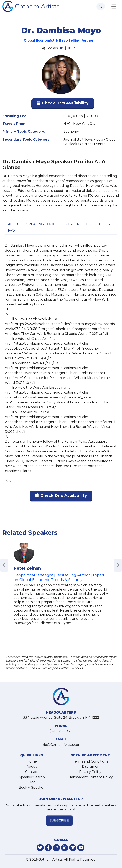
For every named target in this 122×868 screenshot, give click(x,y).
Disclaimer (90, 766)
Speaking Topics (42, 224)
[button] (63, 104)
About (14, 224)
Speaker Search (32, 777)
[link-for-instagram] (56, 848)
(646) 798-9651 (61, 731)
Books (104, 224)
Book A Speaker (32, 788)
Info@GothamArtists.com (61, 745)
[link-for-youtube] (81, 848)
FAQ (11, 230)
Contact (32, 772)
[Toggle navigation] (114, 7)
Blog (32, 782)
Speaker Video (77, 224)
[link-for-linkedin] (65, 848)
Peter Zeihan (27, 568)
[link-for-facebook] (48, 848)
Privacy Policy (90, 772)
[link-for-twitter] (40, 848)
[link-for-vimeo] (73, 848)
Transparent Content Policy (90, 777)
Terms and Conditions (90, 761)
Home (32, 761)
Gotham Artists (37, 6)
